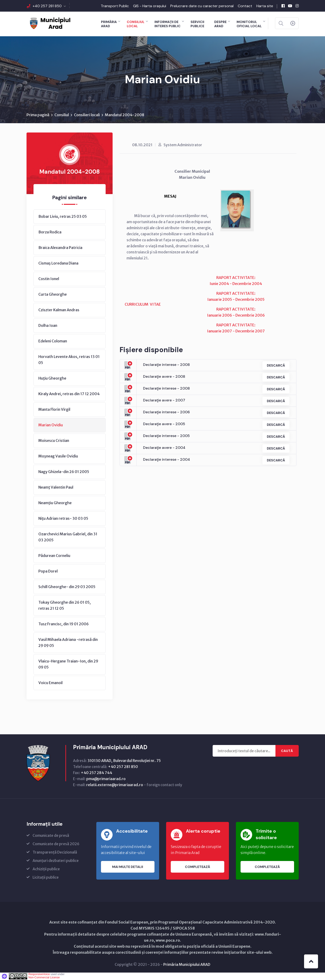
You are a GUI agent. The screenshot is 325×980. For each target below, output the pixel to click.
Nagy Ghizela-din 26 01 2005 (64, 472)
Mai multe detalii (128, 867)
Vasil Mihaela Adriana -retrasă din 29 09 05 (68, 643)
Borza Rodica (50, 232)
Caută (287, 751)
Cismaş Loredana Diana (58, 263)
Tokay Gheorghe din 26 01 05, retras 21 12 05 (65, 606)
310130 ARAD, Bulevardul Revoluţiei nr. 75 (124, 761)
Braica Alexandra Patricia (60, 248)
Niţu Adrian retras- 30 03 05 (63, 519)
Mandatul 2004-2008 (125, 115)
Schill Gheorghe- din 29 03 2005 (67, 587)
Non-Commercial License (44, 978)
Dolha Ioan (48, 326)
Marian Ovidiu (51, 425)
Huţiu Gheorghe (52, 378)
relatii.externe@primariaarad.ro (115, 785)
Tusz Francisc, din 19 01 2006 (64, 624)
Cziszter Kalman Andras (59, 310)
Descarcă (276, 365)
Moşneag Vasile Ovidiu (58, 456)
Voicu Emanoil (50, 683)
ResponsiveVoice (39, 974)
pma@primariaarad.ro (106, 779)
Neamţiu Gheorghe (55, 503)
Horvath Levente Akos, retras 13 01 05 (69, 360)
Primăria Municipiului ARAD (187, 965)
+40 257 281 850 (47, 6)
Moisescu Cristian (54, 441)
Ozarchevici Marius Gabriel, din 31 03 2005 (68, 537)
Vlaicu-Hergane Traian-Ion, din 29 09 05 (68, 664)
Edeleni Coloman (53, 341)
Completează (198, 867)
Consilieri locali (87, 115)
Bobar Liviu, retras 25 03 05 (63, 217)
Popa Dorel (48, 571)
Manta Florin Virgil (54, 410)
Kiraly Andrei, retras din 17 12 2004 (69, 394)
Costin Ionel (49, 279)
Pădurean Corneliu (54, 556)
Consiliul (62, 115)
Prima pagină (38, 115)
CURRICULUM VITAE (143, 305)
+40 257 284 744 (96, 773)
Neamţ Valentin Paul (56, 487)
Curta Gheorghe (53, 295)
